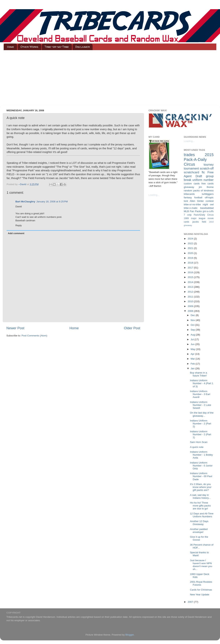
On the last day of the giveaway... (202, 414)
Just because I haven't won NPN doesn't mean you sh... (201, 565)
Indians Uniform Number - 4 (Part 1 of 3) (202, 383)
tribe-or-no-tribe (192, 204)
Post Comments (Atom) (34, 336)
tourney (209, 165)
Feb (193, 364)
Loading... (154, 195)
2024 (191, 239)
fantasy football (193, 197)
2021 (191, 248)
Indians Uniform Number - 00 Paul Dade (201, 476)
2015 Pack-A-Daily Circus (199, 159)
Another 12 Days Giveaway (199, 523)
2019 (191, 258)
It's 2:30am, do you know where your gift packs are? (201, 487)
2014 (191, 282)
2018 (191, 263)
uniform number (203, 180)
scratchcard (192, 172)
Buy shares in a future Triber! (198, 374)
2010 (191, 301)
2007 (191, 602)
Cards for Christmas (201, 590)
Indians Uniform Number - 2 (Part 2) (201, 424)
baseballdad (207, 208)
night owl (208, 204)
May (193, 349)
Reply (19, 225)
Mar (193, 359)
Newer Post (15, 328)
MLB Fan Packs (193, 211)
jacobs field (199, 222)
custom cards (192, 184)
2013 (191, 287)
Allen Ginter (197, 201)
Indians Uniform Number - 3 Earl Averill (200, 394)
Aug (193, 335)
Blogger (130, 635)
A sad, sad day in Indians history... (200, 496)
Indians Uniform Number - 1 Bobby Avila (201, 455)
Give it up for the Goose (199, 538)
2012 (191, 292)
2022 (191, 243)
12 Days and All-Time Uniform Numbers (202, 515)
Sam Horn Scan (199, 442)
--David (23, 184)
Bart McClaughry (25, 202)
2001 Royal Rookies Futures (201, 583)
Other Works (29, 47)
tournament (191, 168)
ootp (189, 215)
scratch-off (207, 168)
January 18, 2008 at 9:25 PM (52, 202)
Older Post (132, 328)
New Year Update (200, 595)
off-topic (209, 197)
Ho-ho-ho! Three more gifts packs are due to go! (200, 506)
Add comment (16, 233)
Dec (193, 315)
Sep (193, 330)
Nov (193, 320)
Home (11, 47)
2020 (191, 253)
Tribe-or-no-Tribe (57, 47)
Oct (193, 325)
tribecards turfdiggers (199, 194)
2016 (191, 272)
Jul (193, 339)
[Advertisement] (110, 78)
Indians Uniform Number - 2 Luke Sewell (201, 405)
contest (210, 201)
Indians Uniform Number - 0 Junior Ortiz (201, 466)
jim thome (206, 187)
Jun (193, 344)
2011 (191, 297)
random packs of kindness (199, 191)
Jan (193, 368)
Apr (193, 354)
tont (186, 201)
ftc (203, 172)
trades (189, 155)
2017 (191, 268)
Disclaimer (82, 47)
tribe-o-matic (191, 208)
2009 (191, 306)
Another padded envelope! (199, 531)
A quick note (197, 447)
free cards (208, 184)
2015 (191, 277)
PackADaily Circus (204, 215)
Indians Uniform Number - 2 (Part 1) (201, 434)
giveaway (189, 187)
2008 (191, 311)
